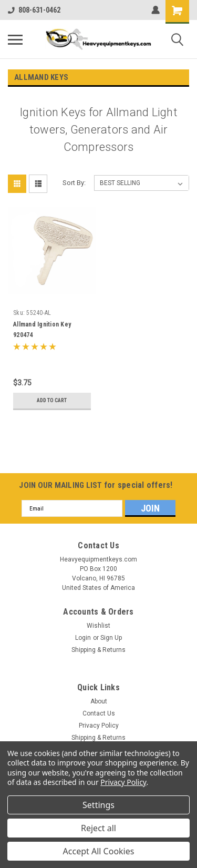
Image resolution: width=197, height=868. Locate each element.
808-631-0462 (34, 10)
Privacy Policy (99, 726)
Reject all (98, 828)
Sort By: (74, 183)
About (99, 701)
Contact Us (99, 713)
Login (83, 638)
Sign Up (111, 638)
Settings (98, 805)
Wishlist (98, 626)
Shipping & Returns (98, 650)
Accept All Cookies (99, 851)
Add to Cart (52, 400)
